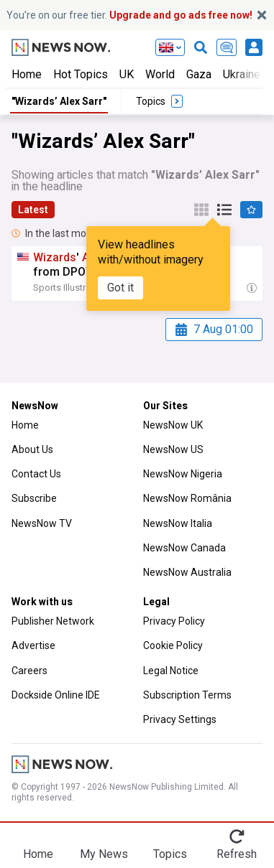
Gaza (199, 74)
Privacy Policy (174, 621)
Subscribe (34, 498)
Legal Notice (171, 671)
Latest (33, 210)
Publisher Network (53, 621)
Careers (29, 671)
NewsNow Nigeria (183, 474)
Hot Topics (81, 74)
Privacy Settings (180, 719)
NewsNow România (187, 498)
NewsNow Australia (187, 572)
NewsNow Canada (184, 548)
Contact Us (36, 474)
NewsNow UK (173, 425)
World (160, 74)
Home (27, 74)
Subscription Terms (187, 695)
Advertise (33, 645)
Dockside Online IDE (56, 695)
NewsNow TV (42, 523)
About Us (32, 449)
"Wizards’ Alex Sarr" (59, 101)
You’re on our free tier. (129, 15)
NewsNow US (173, 449)
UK (127, 74)
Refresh (237, 854)
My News (104, 854)
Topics (170, 854)
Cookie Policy (173, 645)
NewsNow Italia (178, 523)
